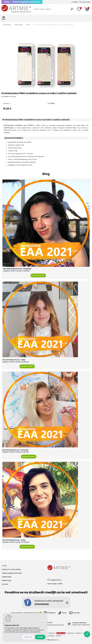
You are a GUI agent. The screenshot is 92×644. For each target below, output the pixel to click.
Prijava (76, 2)
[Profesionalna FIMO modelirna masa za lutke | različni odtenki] (46, 59)
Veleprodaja (7, 577)
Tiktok (62, 613)
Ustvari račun (86, 2)
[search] (72, 10)
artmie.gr (51, 636)
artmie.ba (71, 633)
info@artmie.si (56, 580)
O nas (4, 566)
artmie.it (59, 636)
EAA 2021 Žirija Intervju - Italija (14, 360)
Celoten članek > (38, 275)
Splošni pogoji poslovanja (12, 573)
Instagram (50, 613)
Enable (40, 637)
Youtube (74, 613)
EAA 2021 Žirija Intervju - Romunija (15, 450)
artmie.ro (78, 633)
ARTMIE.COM (61, 633)
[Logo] (16, 9)
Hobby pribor (19, 25)
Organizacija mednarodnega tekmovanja (51, 625)
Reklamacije (7, 580)
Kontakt (5, 584)
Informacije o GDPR (55, 584)
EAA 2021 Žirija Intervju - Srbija (14, 540)
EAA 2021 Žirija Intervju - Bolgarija (17, 269)
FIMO (28, 25)
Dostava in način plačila (11, 569)
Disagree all (28, 637)
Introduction (7, 25)
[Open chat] (87, 634)
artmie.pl (52, 633)
